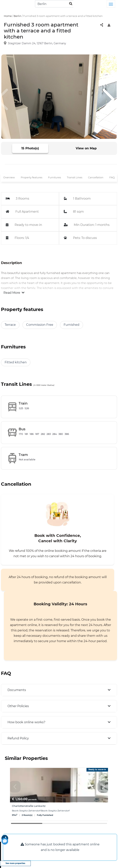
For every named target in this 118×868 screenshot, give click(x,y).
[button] (103, 787)
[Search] (54, 4)
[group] (59, 794)
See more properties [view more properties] (15, 863)
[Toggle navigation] (111, 4)
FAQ (112, 177)
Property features (32, 177)
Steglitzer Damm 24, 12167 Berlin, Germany (37, 43)
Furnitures (54, 177)
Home (8, 16)
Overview (9, 177)
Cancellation (96, 177)
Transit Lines (75, 177)
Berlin (17, 16)
